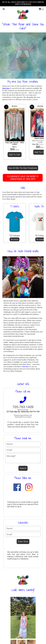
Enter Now (23, 542)
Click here (25, 367)
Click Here (6, 88)
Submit (23, 468)
